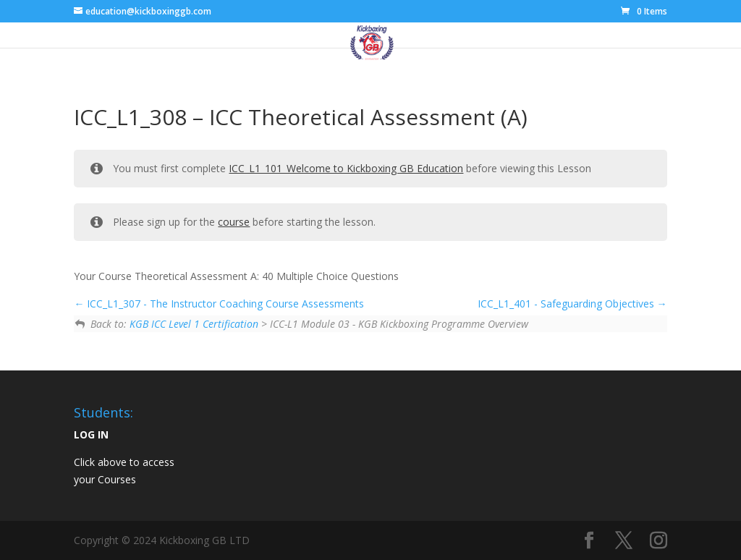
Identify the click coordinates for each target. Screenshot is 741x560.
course (234, 222)
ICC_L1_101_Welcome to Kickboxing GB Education (346, 168)
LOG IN (91, 434)
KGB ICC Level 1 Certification (194, 324)
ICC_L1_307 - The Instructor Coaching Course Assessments (219, 304)
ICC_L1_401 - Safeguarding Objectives (572, 304)
